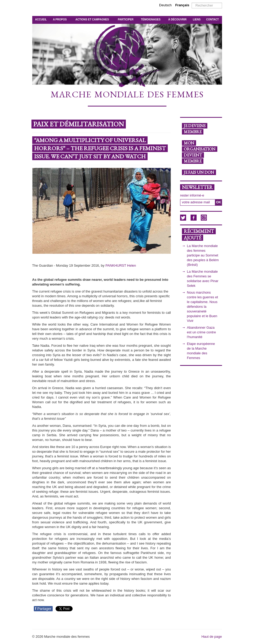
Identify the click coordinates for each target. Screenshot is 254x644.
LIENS (197, 19)
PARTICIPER (126, 19)
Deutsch (166, 5)
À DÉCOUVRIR (177, 19)
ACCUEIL (41, 19)
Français (182, 5)
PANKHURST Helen (121, 265)
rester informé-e (192, 195)
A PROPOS (60, 19)
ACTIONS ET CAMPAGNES (92, 19)
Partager (43, 609)
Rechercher (192, 3)
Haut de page (212, 637)
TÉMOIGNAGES (151, 19)
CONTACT (213, 19)
